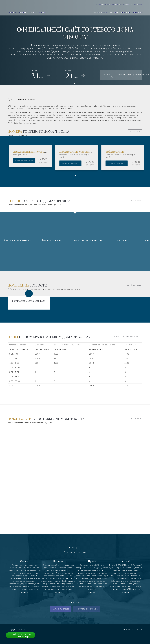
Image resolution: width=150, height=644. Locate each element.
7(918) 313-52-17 (137, 4)
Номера (23, 12)
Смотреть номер (57, 160)
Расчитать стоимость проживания (122, 75)
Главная (12, 12)
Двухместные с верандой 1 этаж (114, 151)
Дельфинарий (29, 510)
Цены (33, 12)
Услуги (42, 12)
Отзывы (114, 12)
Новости (125, 12)
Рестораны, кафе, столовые (121, 510)
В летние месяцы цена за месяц (128, 337)
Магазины (75, 510)
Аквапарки (52, 464)
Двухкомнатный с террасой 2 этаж (70, 151)
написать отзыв (61, 609)
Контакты (138, 12)
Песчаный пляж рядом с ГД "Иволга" (121, 464)
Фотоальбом (101, 12)
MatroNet (138, 630)
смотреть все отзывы (87, 609)
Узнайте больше (134, 285)
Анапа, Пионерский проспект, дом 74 (112, 4)
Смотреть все (135, 131)
